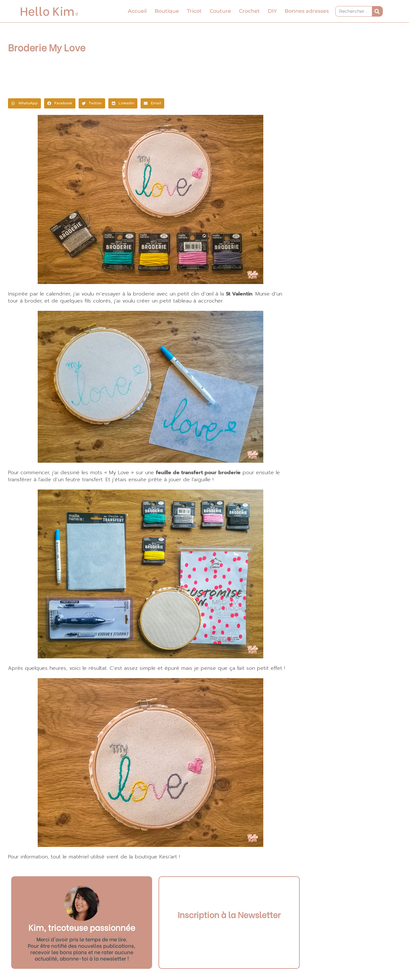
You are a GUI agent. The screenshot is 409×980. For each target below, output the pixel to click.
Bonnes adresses (307, 11)
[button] (24, 103)
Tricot (194, 11)
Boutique (167, 11)
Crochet (249, 11)
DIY (272, 11)
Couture (220, 11)
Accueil (137, 11)
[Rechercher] (377, 11)
